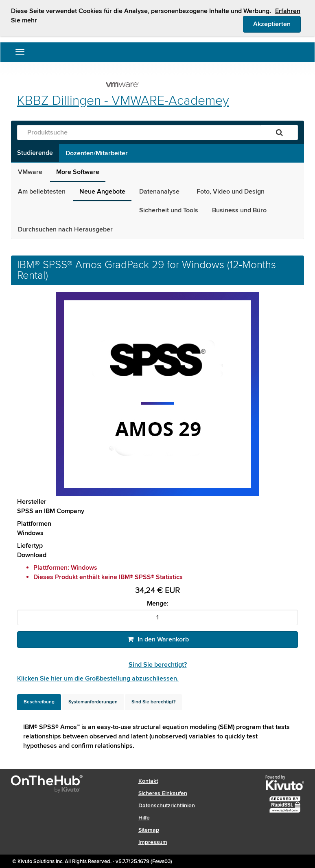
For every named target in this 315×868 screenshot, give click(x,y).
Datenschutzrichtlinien (167, 805)
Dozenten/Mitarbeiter (97, 153)
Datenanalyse (161, 192)
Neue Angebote (102, 192)
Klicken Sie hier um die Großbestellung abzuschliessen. (98, 679)
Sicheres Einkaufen (163, 793)
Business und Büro (239, 210)
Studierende (35, 153)
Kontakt (148, 781)
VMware (30, 172)
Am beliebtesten (42, 192)
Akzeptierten (277, 24)
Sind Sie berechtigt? (158, 665)
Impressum (153, 842)
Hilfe (144, 818)
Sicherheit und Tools (169, 210)
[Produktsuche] (139, 132)
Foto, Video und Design (231, 192)
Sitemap (149, 830)
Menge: (158, 604)
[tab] (39, 702)
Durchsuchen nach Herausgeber (65, 229)
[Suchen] (279, 132)
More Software (78, 172)
